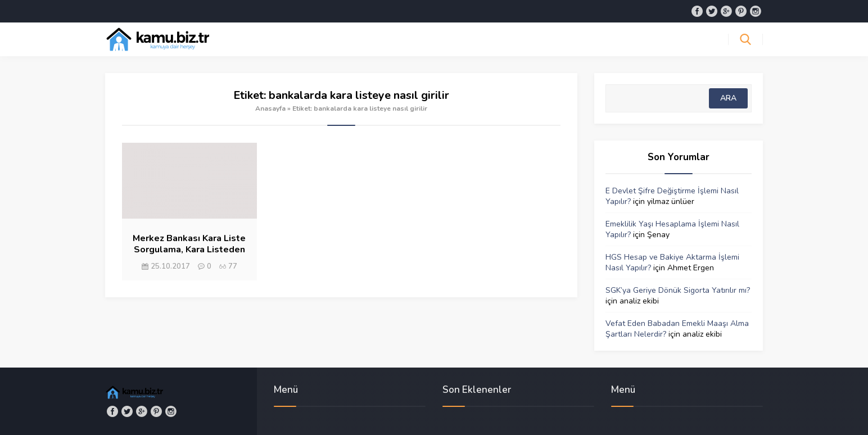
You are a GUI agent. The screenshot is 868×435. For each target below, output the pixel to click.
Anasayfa (270, 108)
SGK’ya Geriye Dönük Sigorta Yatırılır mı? (678, 290)
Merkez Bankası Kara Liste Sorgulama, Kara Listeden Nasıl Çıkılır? (189, 250)
